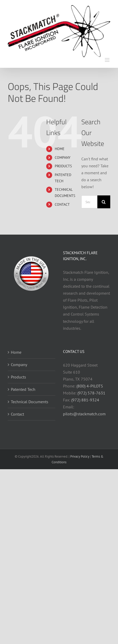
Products (18, 377)
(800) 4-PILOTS (90, 386)
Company (19, 365)
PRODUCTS (63, 166)
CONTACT (62, 204)
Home (16, 352)
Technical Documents (30, 402)
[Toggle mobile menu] (108, 60)
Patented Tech (23, 389)
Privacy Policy (80, 456)
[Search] (104, 202)
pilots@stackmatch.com (84, 414)
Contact (17, 414)
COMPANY (63, 158)
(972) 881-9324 (85, 400)
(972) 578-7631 (91, 393)
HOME (60, 149)
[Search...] (89, 202)
